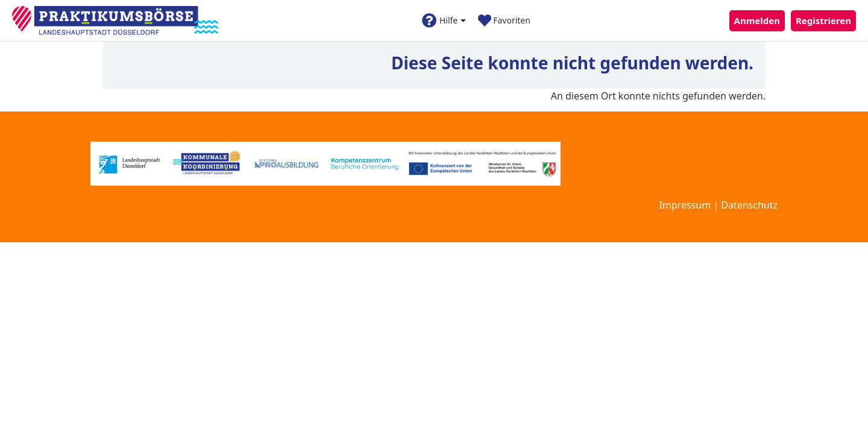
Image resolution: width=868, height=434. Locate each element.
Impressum (685, 205)
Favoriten (504, 20)
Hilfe (444, 20)
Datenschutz (749, 205)
